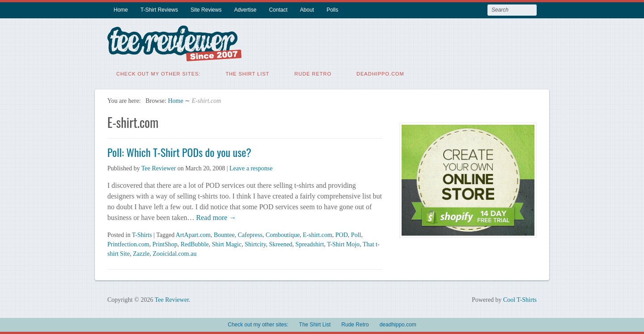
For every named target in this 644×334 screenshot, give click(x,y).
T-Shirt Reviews (159, 10)
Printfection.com (128, 244)
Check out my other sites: (158, 74)
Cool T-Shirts (520, 300)
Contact (278, 10)
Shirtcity (255, 244)
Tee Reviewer (159, 168)
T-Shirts (142, 235)
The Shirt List (247, 74)
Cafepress (250, 235)
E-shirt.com (318, 235)
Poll (356, 235)
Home (121, 10)
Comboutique (283, 235)
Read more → (216, 218)
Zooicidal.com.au (174, 254)
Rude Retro (313, 74)
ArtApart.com (193, 235)
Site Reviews (206, 10)
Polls (332, 10)
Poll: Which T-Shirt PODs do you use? (179, 152)
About (307, 10)
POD (342, 235)
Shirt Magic (227, 244)
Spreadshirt (310, 244)
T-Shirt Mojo (343, 244)
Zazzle (141, 254)
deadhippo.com (380, 74)
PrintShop (165, 244)
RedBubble (195, 244)
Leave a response (251, 168)
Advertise (245, 10)
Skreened (281, 244)
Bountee (224, 235)
